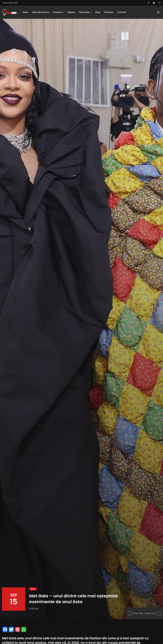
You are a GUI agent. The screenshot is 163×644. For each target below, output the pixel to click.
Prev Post (135, 613)
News (26, 12)
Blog (98, 12)
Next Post (153, 613)
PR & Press (84, 12)
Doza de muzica (41, 12)
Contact (122, 12)
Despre (71, 12)
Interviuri (57, 12)
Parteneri (109, 12)
